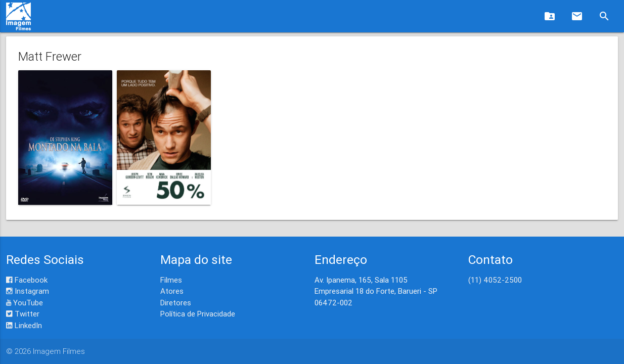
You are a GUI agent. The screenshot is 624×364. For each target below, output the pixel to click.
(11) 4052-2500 (495, 280)
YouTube (25, 303)
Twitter (23, 314)
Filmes (171, 280)
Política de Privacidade (198, 314)
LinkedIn (24, 325)
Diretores (176, 303)
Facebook (27, 280)
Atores (172, 291)
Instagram (28, 291)
